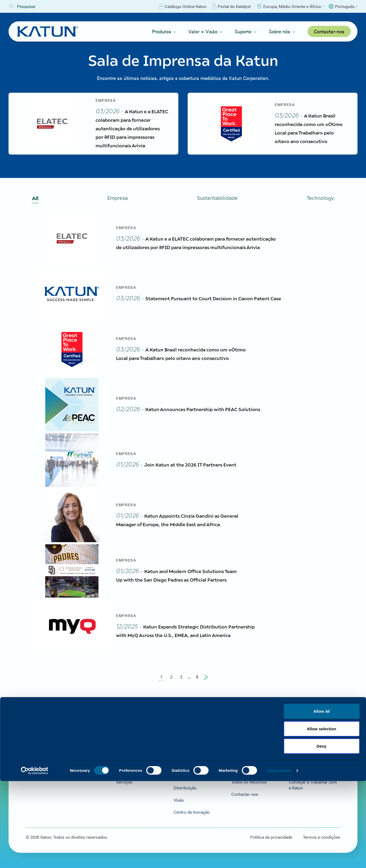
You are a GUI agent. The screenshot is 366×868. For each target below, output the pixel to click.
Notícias (295, 762)
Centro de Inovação (186, 811)
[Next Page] (206, 681)
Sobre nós (282, 31)
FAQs (233, 762)
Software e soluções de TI (133, 774)
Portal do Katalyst (231, 6)
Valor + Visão (206, 31)
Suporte (246, 31)
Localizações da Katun (308, 750)
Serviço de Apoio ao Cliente (194, 774)
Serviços (117, 786)
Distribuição (179, 786)
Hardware (118, 750)
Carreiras (296, 774)
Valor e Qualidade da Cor (191, 750)
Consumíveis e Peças (129, 762)
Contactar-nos (329, 31)
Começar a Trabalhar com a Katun (313, 789)
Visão (173, 798)
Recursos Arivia (242, 774)
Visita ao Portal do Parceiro (253, 750)
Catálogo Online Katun (183, 6)
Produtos (164, 31)
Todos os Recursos (245, 786)
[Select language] (343, 6)
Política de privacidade (271, 836)
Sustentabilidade (184, 762)
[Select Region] (290, 6)
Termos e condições (322, 836)
